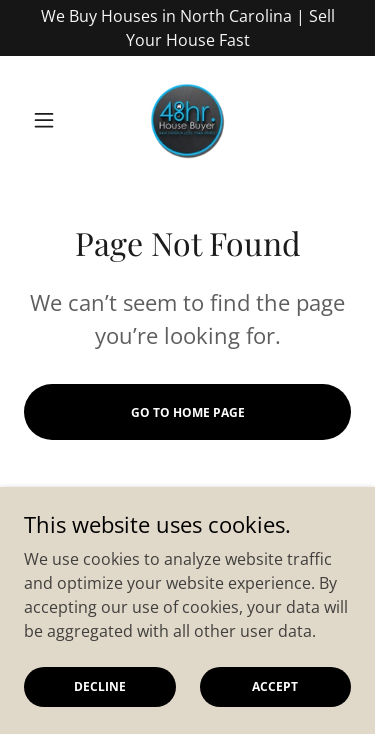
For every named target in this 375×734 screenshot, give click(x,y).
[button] (48, 120)
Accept (275, 686)
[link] (187, 120)
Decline (100, 686)
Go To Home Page (188, 412)
